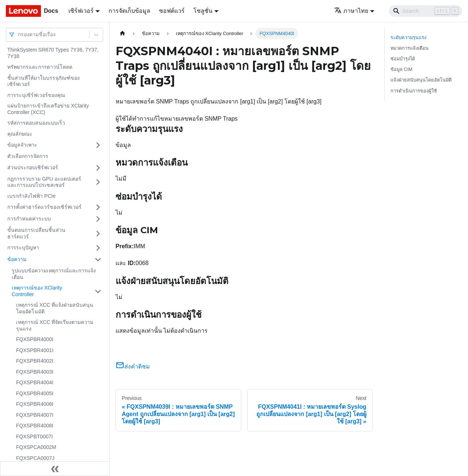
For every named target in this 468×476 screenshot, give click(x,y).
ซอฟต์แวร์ (172, 11)
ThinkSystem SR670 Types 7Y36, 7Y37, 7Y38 (53, 53)
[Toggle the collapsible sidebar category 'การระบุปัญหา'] (98, 248)
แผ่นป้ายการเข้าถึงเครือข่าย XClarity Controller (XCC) (48, 109)
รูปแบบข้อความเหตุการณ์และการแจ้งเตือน (54, 274)
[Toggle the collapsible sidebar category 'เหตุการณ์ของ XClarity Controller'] (98, 291)
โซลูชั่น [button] (203, 11)
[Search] (426, 11)
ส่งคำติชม (133, 367)
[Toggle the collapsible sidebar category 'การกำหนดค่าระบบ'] (98, 219)
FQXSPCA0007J (35, 458)
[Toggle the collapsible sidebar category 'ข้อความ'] (98, 260)
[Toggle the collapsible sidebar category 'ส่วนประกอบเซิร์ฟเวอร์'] (98, 168)
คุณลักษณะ (20, 134)
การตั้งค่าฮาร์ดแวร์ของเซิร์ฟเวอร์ (44, 207)
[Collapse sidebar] (55, 469)
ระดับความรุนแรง (408, 37)
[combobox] (19, 35)
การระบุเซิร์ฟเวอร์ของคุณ (36, 95)
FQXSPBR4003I (35, 372)
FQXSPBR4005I (35, 393)
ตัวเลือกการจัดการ (28, 156)
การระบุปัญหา (23, 248)
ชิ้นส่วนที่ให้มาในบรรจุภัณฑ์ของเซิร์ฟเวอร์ (44, 81)
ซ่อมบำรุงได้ (403, 59)
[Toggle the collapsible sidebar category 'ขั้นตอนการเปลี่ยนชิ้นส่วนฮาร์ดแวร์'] (98, 233)
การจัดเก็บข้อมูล (129, 11)
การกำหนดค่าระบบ (29, 219)
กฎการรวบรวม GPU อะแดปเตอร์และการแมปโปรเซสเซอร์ (44, 182)
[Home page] (122, 33)
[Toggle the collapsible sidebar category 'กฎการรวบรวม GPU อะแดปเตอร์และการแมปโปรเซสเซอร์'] (98, 182)
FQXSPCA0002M (36, 447)
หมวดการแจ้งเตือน (409, 48)
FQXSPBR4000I (35, 339)
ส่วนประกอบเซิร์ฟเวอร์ (33, 167)
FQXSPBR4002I (35, 361)
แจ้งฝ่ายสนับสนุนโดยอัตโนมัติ (421, 80)
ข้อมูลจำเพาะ (22, 145)
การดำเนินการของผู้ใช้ (414, 91)
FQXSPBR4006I (35, 404)
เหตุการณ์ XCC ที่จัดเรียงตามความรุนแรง (55, 325)
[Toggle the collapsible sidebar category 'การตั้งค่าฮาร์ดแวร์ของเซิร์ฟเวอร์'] (98, 207)
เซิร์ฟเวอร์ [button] (81, 11)
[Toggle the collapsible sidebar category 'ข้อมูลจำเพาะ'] (98, 145)
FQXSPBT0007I (34, 437)
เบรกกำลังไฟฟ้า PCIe (31, 196)
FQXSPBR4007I (35, 415)
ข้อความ (17, 259)
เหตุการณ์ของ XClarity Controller (37, 291)
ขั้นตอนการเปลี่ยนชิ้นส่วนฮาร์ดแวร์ (36, 233)
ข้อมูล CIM (401, 69)
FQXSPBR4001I (35, 350)
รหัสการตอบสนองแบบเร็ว (36, 123)
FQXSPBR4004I (35, 382)
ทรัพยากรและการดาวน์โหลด (40, 67)
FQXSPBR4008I (35, 426)
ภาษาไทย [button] (351, 11)
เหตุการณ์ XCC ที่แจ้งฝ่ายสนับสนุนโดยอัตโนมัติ (55, 308)
